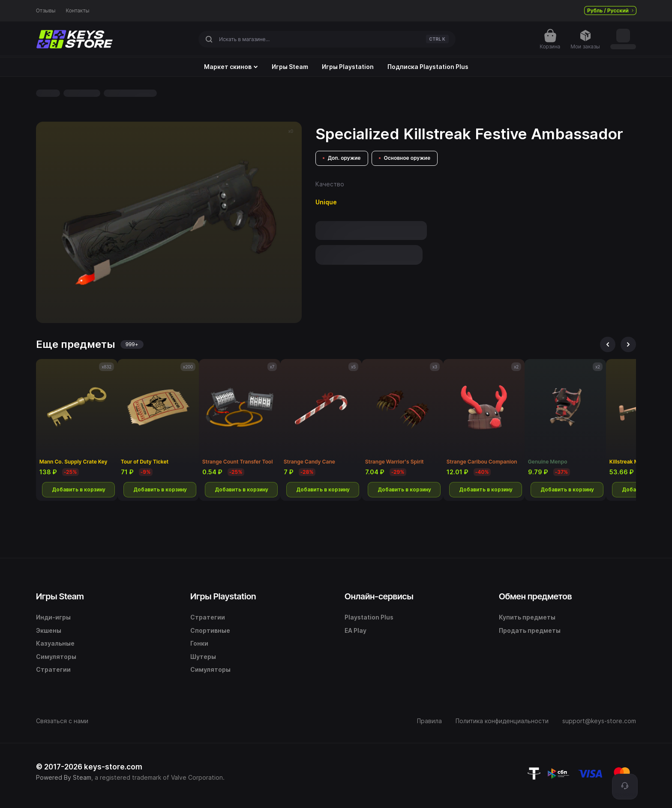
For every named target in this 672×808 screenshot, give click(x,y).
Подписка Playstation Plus (428, 67)
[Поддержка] (625, 787)
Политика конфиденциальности (502, 721)
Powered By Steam (64, 777)
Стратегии (53, 669)
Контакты (78, 11)
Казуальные (55, 643)
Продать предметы (530, 630)
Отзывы (46, 11)
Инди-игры (53, 617)
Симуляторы (56, 657)
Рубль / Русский (610, 10)
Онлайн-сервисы (379, 596)
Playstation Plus (369, 617)
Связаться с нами (62, 721)
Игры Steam (290, 67)
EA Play (355, 630)
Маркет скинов (231, 67)
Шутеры (203, 657)
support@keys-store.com (599, 721)
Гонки (199, 643)
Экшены (49, 630)
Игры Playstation (348, 67)
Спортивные (210, 630)
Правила (429, 721)
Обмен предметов (535, 596)
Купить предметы (527, 617)
